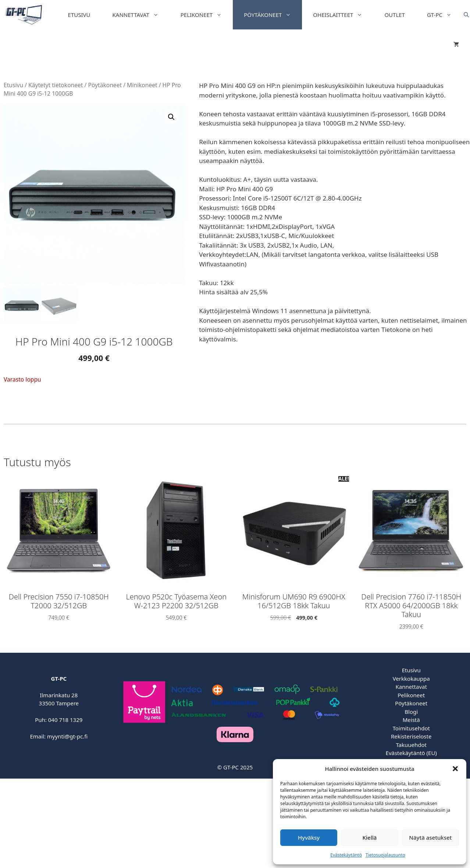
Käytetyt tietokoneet (56, 85)
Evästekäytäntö (346, 855)
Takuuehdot (411, 745)
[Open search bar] (466, 15)
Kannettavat (141, 15)
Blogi (411, 712)
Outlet (395, 15)
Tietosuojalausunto (385, 855)
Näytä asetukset (430, 837)
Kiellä (370, 837)
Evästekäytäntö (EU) (411, 753)
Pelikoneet (207, 15)
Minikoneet (142, 85)
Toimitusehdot (411, 728)
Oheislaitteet (343, 15)
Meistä (411, 720)
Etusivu (79, 15)
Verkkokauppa (411, 679)
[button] (455, 769)
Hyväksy (309, 837)
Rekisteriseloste (411, 736)
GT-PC (445, 15)
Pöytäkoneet (273, 15)
